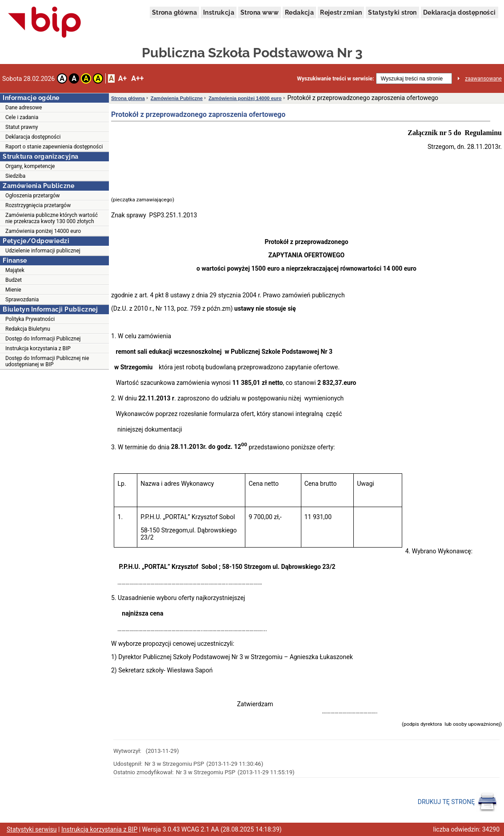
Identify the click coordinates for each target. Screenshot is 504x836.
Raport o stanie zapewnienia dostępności (54, 147)
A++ (137, 78)
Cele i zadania (22, 117)
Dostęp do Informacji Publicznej (43, 339)
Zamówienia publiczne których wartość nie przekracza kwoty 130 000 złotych (52, 218)
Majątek (15, 270)
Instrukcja (219, 12)
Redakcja (299, 12)
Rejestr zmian (341, 12)
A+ (122, 78)
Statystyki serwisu (32, 829)
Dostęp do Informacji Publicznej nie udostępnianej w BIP (47, 361)
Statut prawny (22, 127)
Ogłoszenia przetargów (33, 196)
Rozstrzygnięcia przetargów (38, 205)
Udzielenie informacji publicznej (43, 251)
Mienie (13, 290)
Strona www (260, 12)
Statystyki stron (392, 12)
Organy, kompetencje (30, 166)
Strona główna (174, 12)
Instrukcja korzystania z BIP (38, 348)
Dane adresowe (24, 108)
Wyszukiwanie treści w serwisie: (335, 79)
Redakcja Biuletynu (28, 329)
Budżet (14, 280)
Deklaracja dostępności (460, 12)
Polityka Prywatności (30, 319)
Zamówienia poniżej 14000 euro (43, 231)
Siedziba (15, 176)
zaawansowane (483, 79)
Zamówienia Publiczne (177, 98)
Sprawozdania (22, 300)
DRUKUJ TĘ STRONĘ (458, 802)
